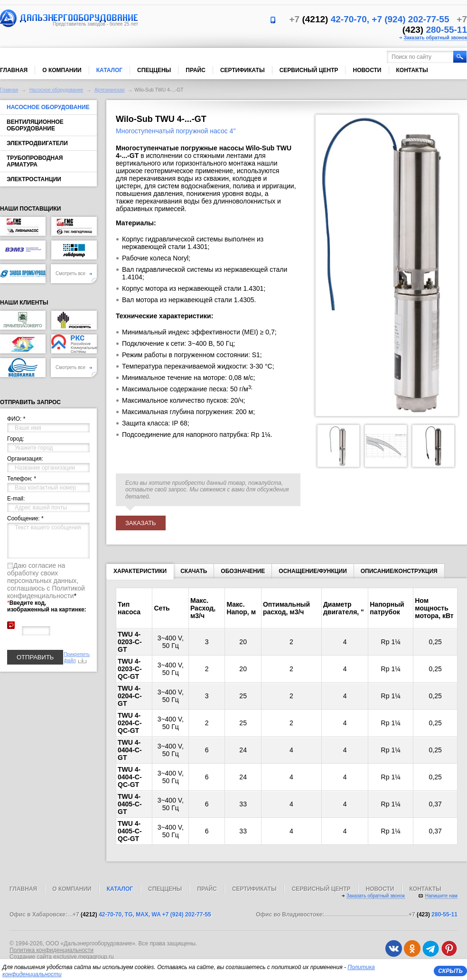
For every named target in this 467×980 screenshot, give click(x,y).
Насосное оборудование (56, 90)
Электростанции (34, 179)
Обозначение (243, 571)
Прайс (196, 70)
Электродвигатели (37, 143)
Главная (14, 70)
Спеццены (154, 70)
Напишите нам (441, 896)
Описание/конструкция (399, 571)
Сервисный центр (309, 70)
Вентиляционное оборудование (35, 125)
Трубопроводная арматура (35, 161)
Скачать (194, 571)
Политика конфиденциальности (51, 950)
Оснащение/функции (313, 571)
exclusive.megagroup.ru (83, 957)
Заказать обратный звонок (435, 38)
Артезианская (110, 90)
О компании (62, 70)
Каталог (109, 70)
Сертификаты (243, 70)
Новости (367, 70)
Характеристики (140, 573)
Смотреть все (74, 273)
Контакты (412, 70)
